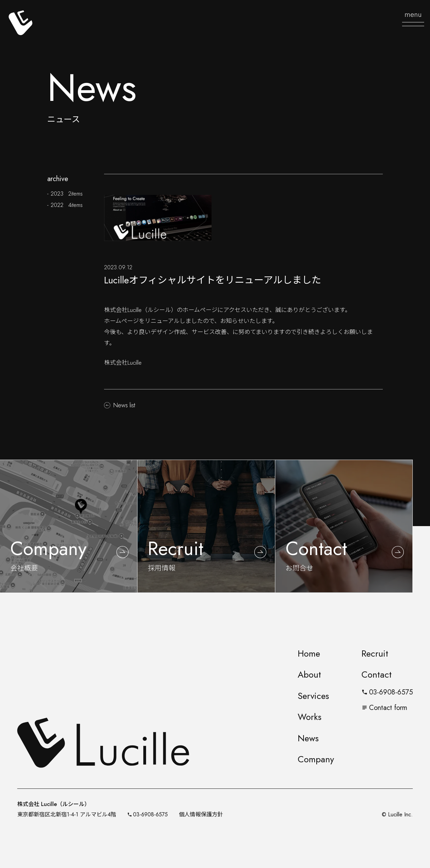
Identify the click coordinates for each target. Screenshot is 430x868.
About (309, 674)
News (308, 738)
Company (316, 759)
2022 (66, 205)
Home (309, 653)
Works (310, 717)
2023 (66, 194)
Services (313, 696)
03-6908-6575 (387, 692)
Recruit (375, 653)
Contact (377, 674)
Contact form (384, 708)
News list (124, 405)
